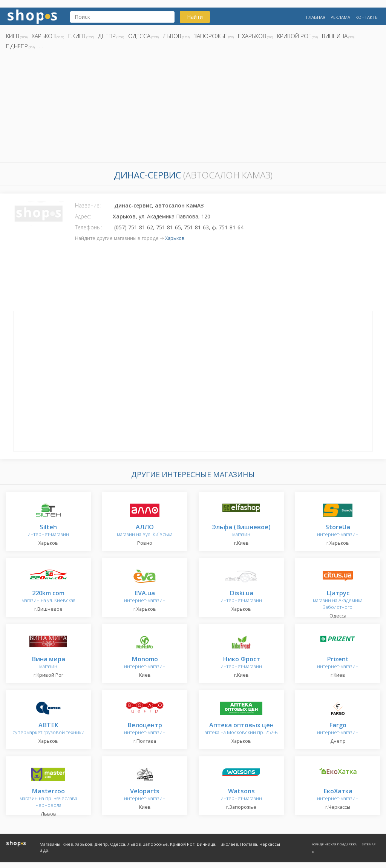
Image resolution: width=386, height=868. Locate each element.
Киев (13, 36)
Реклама (340, 17)
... (41, 46)
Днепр (107, 36)
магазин (241, 531)
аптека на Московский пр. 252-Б (241, 729)
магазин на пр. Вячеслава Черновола (48, 798)
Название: (88, 205)
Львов (172, 36)
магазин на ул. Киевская (48, 597)
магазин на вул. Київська (145, 531)
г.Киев (77, 36)
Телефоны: (88, 227)
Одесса (139, 36)
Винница (335, 36)
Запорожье (210, 36)
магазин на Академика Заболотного (338, 600)
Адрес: (83, 216)
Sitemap (369, 844)
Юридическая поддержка (334, 844)
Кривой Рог (294, 36)
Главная (316, 17)
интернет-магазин (48, 531)
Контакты (367, 17)
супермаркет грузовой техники (48, 729)
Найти (195, 17)
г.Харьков (252, 36)
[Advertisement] (193, 108)
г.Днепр (17, 46)
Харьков (44, 36)
